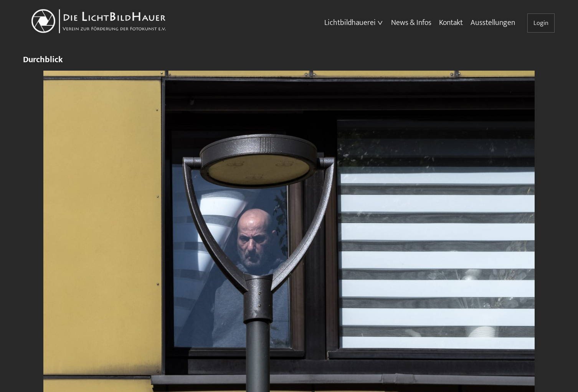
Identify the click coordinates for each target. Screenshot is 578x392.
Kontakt (451, 23)
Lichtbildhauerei (350, 23)
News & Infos (411, 23)
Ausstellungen (493, 23)
